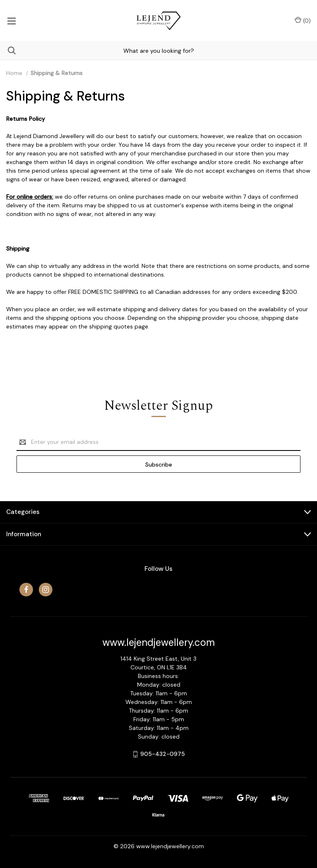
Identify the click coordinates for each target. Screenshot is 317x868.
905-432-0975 (163, 754)
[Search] (8, 50)
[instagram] (46, 590)
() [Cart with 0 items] (303, 20)
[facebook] (26, 590)
